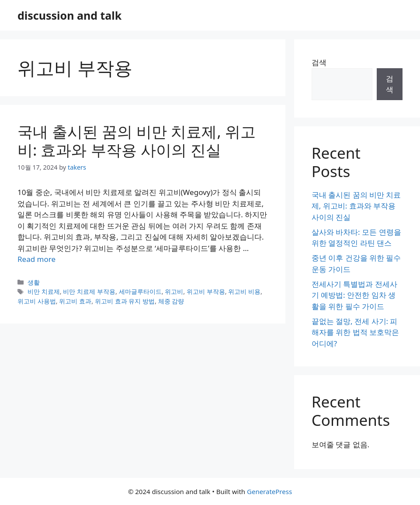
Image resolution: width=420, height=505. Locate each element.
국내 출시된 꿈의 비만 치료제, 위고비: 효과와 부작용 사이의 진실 (137, 141)
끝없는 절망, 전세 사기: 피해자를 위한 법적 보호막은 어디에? (355, 332)
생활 (34, 282)
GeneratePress (269, 491)
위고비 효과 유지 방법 (125, 301)
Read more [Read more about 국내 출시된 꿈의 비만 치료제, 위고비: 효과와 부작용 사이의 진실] (36, 259)
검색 (319, 62)
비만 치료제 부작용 (89, 291)
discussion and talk (69, 15)
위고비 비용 (244, 291)
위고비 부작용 (206, 291)
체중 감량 (171, 301)
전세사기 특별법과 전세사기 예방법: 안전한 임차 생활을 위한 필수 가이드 (354, 295)
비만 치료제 (44, 291)
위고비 (174, 291)
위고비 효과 (75, 301)
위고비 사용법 (37, 301)
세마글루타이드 (140, 291)
